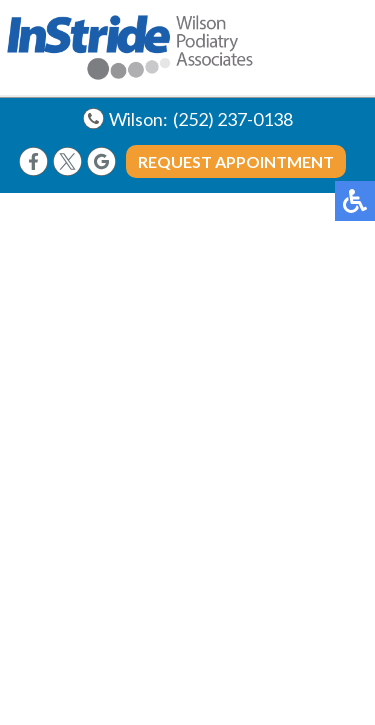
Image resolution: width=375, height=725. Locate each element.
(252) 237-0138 (233, 119)
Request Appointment (236, 161)
